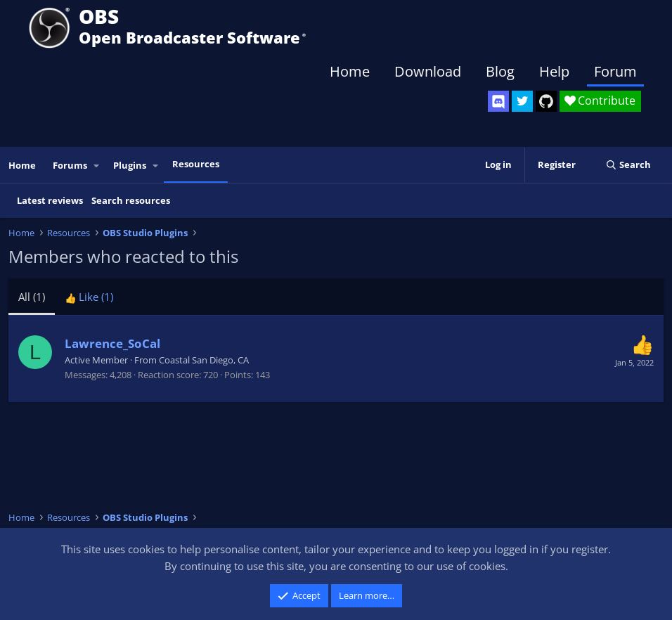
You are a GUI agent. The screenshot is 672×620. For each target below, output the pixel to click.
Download (428, 71)
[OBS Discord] (498, 101)
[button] (97, 166)
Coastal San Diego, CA (204, 360)
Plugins (130, 165)
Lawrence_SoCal (112, 343)
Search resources (131, 200)
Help (554, 71)
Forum (615, 71)
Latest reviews (50, 200)
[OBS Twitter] (522, 101)
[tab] (89, 297)
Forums (70, 165)
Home (350, 71)
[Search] (628, 165)
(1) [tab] (32, 297)
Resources (196, 164)
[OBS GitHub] (546, 101)
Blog (500, 71)
